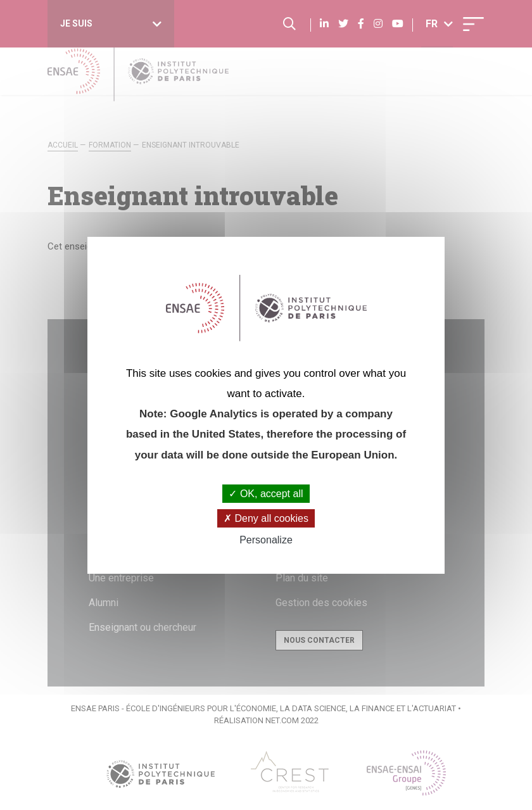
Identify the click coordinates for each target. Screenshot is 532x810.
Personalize (266, 540)
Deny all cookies (266, 518)
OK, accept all (266, 494)
